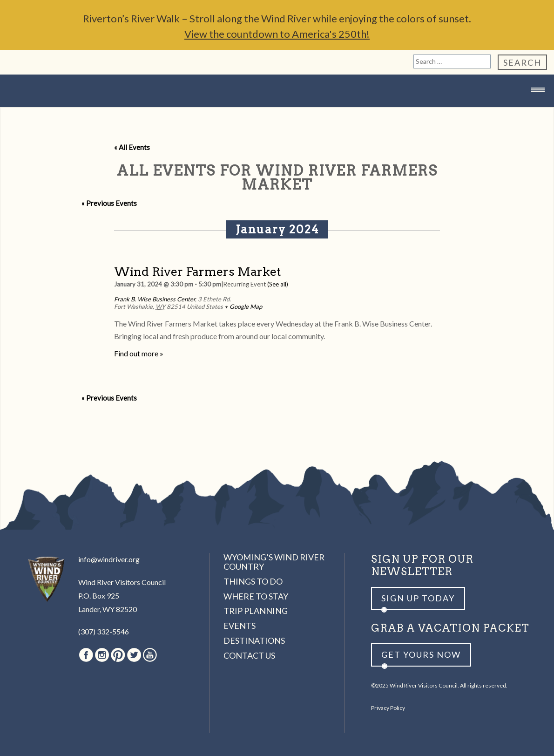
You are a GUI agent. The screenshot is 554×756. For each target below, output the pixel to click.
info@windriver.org (109, 559)
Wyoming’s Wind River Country (274, 562)
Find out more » (139, 353)
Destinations (254, 640)
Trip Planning (256, 611)
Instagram (102, 655)
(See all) (278, 284)
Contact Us (249, 655)
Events (240, 626)
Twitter (134, 655)
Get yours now (421, 654)
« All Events (132, 147)
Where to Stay (256, 596)
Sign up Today (418, 598)
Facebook (86, 655)
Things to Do (253, 581)
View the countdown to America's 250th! (277, 34)
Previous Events (109, 203)
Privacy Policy (388, 708)
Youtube (150, 655)
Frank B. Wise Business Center (155, 299)
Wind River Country (277, 108)
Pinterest (118, 655)
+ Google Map (243, 306)
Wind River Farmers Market (197, 271)
